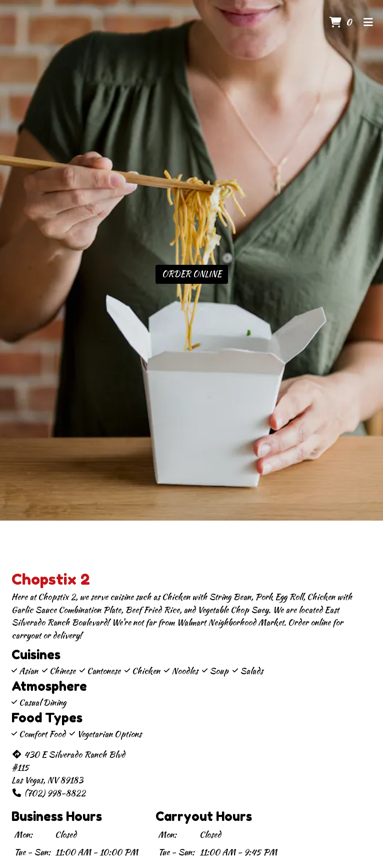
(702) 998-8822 (48, 793)
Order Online (192, 274)
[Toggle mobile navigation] (368, 23)
